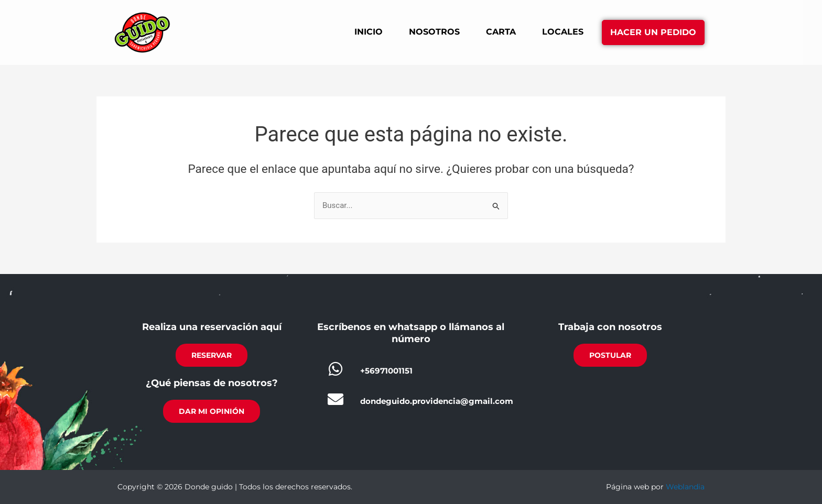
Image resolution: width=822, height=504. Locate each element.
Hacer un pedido (653, 32)
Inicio (369, 32)
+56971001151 (386, 371)
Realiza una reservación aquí (212, 327)
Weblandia (685, 487)
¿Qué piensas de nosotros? (212, 383)
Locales (563, 32)
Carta (501, 32)
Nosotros (434, 32)
